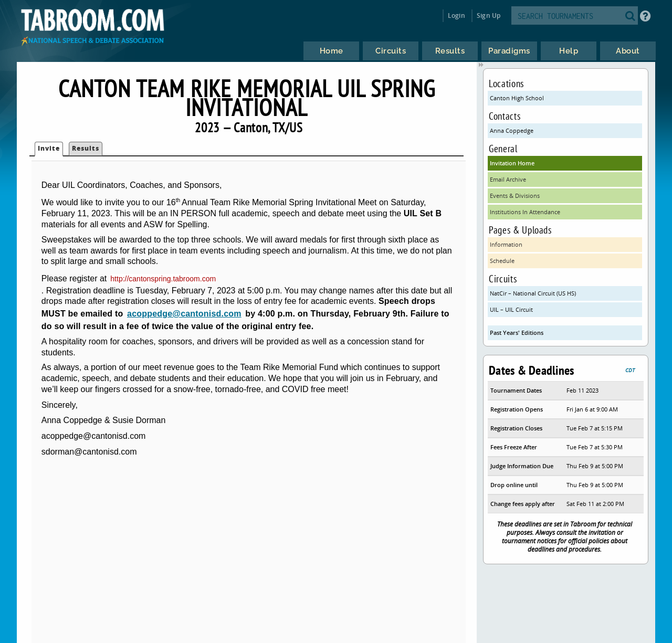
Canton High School (517, 98)
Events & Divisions (515, 196)
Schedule (502, 261)
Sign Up (489, 15)
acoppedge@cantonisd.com (184, 314)
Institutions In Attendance (525, 212)
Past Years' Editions (517, 333)
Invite (49, 148)
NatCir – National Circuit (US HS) (533, 293)
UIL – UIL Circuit (511, 309)
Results (86, 148)
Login (456, 15)
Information (506, 244)
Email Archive (508, 179)
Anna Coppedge (512, 130)
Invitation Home (512, 163)
